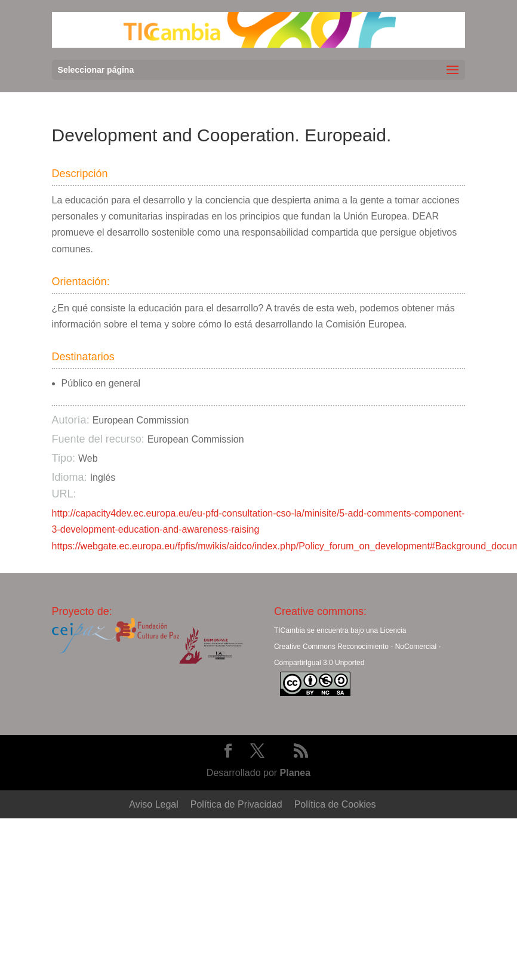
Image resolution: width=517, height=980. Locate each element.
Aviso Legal (153, 804)
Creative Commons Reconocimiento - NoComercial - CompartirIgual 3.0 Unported (357, 655)
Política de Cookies (335, 804)
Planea (296, 773)
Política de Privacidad (236, 804)
